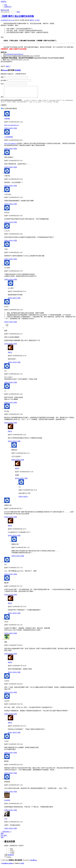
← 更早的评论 (5, 834)
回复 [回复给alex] (15, 577)
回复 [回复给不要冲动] (15, 188)
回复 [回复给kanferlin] (15, 225)
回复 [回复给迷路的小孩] (15, 519)
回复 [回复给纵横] (15, 346)
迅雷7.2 (8, 66)
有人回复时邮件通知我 (10, 111)
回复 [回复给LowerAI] (15, 243)
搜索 (18, 12)
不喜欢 (12, 855)
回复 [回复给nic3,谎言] (15, 282)
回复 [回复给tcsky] (15, 831)
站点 (2, 84)
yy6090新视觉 (9, 139)
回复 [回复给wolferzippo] (15, 206)
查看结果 (11, 857)
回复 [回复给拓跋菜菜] (15, 794)
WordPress (33, 863)
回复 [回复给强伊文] (19, 365)
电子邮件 (4, 80)
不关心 (12, 853)
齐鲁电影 (7, 121)
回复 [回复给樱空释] (15, 597)
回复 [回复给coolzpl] (15, 755)
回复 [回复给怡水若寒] (15, 813)
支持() (7, 131)
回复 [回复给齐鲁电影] (15, 131)
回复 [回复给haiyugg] (15, 425)
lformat (5, 70)
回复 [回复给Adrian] (15, 636)
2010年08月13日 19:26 (7, 20)
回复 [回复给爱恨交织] (23, 462)
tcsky (6, 821)
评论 (37, 20)
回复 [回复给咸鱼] (15, 656)
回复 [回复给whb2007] (15, 716)
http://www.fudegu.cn (10, 146)
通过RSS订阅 (5, 10)
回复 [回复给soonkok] (15, 695)
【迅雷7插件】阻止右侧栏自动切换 (17, 16)
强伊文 (32, 20)
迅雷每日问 (8, 7)
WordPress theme (7, 866)
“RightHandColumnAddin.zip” (15, 54)
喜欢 (12, 851)
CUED (22, 866)
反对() (11, 131)
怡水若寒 (7, 803)
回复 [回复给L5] (15, 405)
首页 (6, 5)
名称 (3, 77)
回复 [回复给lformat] (15, 324)
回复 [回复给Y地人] (15, 261)
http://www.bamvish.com (12, 127)
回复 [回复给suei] (15, 385)
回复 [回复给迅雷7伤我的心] (15, 170)
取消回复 (18, 70)
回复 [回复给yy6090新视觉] (15, 151)
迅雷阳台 (4, 2)
